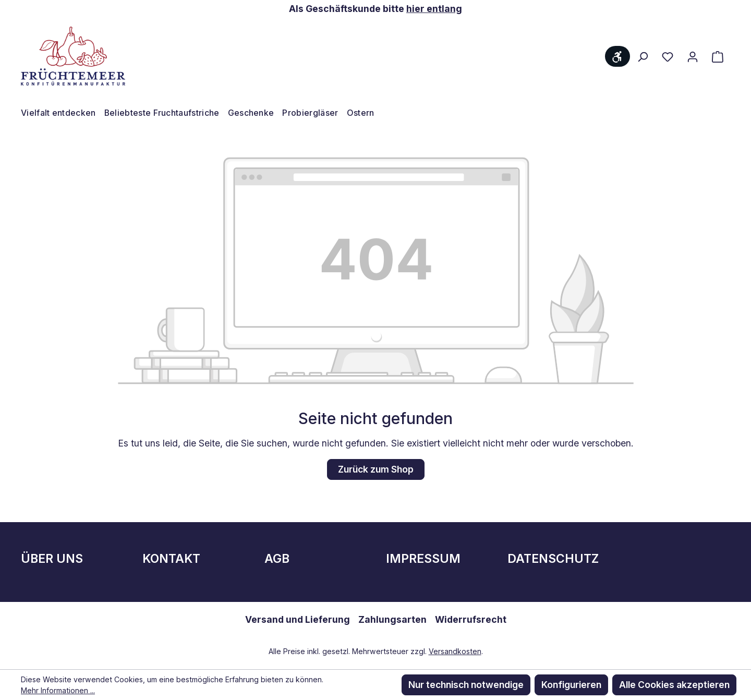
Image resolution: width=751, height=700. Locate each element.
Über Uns (52, 559)
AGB (277, 559)
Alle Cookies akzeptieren (674, 685)
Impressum (423, 559)
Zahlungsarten (392, 619)
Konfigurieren (571, 685)
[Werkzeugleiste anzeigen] (617, 56)
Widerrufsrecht (471, 619)
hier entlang (434, 9)
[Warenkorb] (718, 56)
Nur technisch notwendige (466, 685)
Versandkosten (455, 651)
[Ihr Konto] (693, 56)
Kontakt (171, 559)
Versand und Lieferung (298, 619)
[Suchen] (643, 56)
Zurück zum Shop (376, 469)
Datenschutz (553, 559)
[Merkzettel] (668, 56)
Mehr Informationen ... (58, 690)
